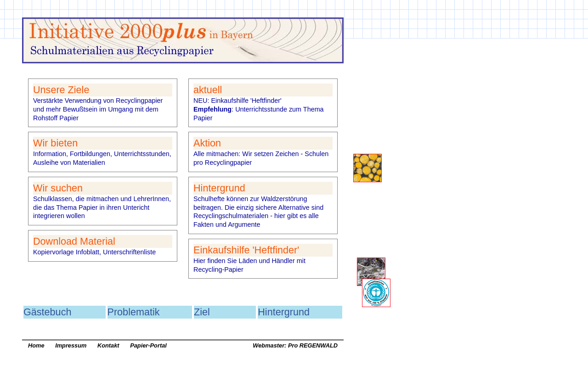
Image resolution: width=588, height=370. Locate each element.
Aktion (207, 143)
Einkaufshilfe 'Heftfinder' (246, 250)
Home (36, 345)
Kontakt (108, 345)
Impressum (71, 345)
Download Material (74, 241)
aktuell (208, 90)
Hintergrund (219, 188)
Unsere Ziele (61, 90)
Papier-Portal (148, 345)
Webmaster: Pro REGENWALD (295, 345)
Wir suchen (58, 188)
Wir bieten (55, 143)
